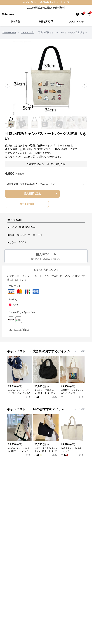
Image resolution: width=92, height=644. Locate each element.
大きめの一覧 (27, 32)
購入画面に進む (41, 194)
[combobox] (46, 184)
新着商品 (15, 22)
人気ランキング (77, 22)
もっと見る (80, 351)
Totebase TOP (9, 32)
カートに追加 (27, 204)
